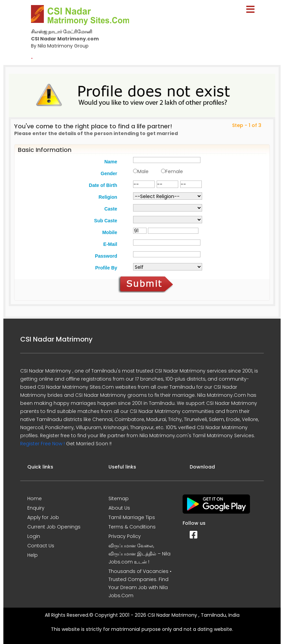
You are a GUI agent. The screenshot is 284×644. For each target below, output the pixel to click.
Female (174, 171)
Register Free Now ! (42, 444)
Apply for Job (43, 517)
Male (143, 171)
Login (34, 536)
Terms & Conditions (132, 527)
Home (35, 498)
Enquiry (36, 508)
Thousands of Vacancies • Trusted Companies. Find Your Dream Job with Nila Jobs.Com (140, 583)
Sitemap (119, 498)
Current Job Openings (54, 527)
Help (33, 555)
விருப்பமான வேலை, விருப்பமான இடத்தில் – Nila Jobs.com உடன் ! (139, 554)
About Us (119, 508)
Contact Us (41, 546)
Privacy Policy (125, 536)
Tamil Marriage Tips (132, 517)
